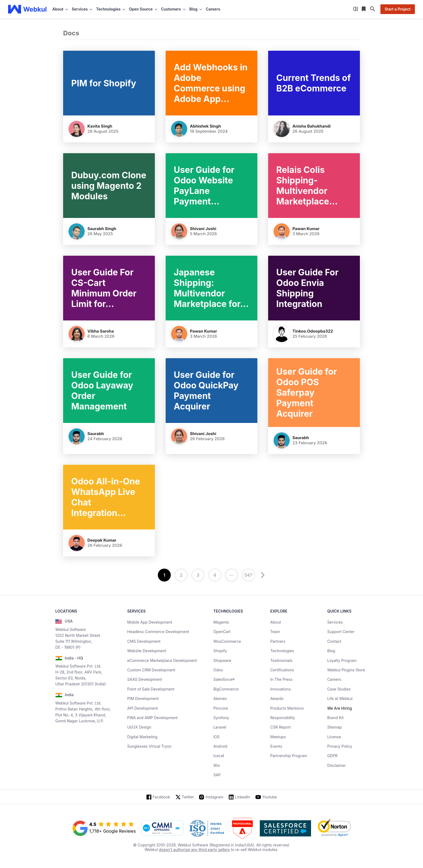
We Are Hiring (340, 708)
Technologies (282, 651)
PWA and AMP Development (153, 718)
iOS (216, 737)
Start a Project (398, 9)
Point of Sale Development (151, 689)
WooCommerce (227, 641)
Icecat (219, 756)
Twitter (188, 797)
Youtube (270, 797)
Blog (331, 651)
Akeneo (220, 698)
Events (276, 746)
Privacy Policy (340, 746)
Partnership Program (289, 756)
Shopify (220, 651)
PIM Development (143, 698)
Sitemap (335, 727)
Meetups (278, 737)
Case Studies (339, 689)
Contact (334, 641)
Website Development (147, 651)
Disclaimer (337, 765)
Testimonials (281, 660)
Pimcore (221, 708)
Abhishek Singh (205, 126)
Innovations (281, 689)
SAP (217, 775)
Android (220, 746)
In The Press (281, 679)
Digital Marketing (142, 737)
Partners (278, 641)
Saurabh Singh (102, 229)
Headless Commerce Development (158, 632)
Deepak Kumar (102, 540)
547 (248, 575)
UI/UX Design (139, 727)
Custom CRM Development (151, 670)
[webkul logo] (27, 9)
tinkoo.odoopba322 (313, 331)
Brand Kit (335, 718)
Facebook (161, 797)
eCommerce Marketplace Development (162, 660)
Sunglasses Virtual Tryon (149, 746)
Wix (217, 765)
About (276, 622)
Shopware (222, 660)
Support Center (341, 632)
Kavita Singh (100, 126)
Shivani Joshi (203, 229)
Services (335, 622)
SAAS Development (145, 679)
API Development (143, 708)
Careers (213, 9)
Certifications (282, 670)
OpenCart (222, 632)
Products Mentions (287, 708)
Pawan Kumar (306, 229)
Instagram (214, 797)
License (334, 737)
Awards (277, 698)
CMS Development (144, 641)
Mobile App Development (150, 622)
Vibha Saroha (101, 331)
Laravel (220, 727)
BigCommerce (226, 689)
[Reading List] (364, 9)
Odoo (218, 670)
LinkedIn (243, 797)
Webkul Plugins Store (346, 670)
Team (275, 632)
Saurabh (96, 434)
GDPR (332, 756)
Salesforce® (224, 679)
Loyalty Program (342, 660)
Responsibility (283, 718)
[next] (262, 575)
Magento (221, 622)
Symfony (221, 718)
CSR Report (281, 727)
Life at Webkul (340, 698)
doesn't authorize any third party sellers (194, 850)
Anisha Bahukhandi (312, 126)
